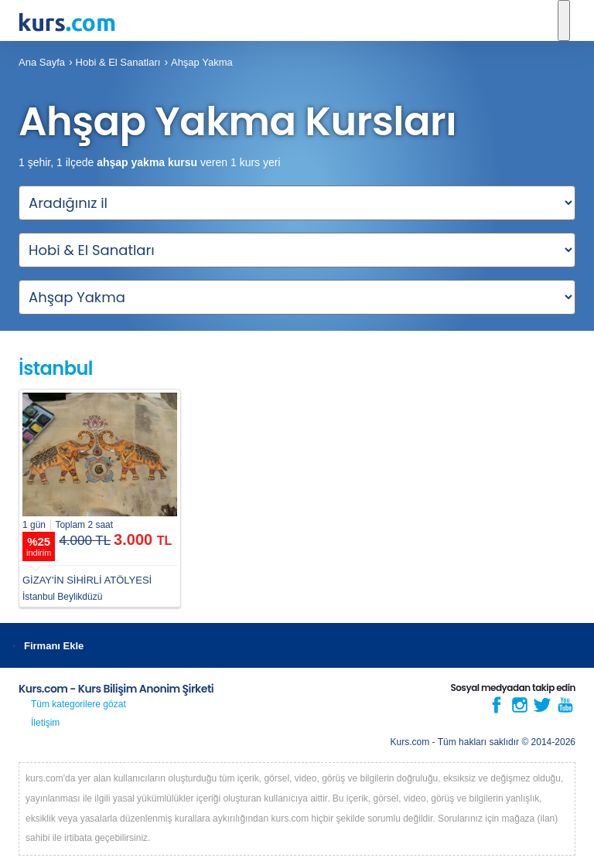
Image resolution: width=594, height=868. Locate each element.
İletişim (45, 723)
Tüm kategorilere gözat (79, 704)
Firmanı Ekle (54, 646)
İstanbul (56, 368)
